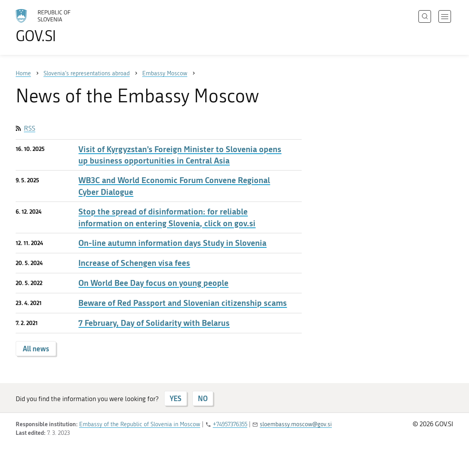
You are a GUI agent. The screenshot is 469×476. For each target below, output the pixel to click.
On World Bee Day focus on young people (153, 283)
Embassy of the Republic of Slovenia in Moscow (140, 424)
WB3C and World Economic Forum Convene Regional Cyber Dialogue (174, 186)
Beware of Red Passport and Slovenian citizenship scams (183, 303)
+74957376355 (230, 424)
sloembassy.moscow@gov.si (296, 424)
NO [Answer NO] (203, 398)
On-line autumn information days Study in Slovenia (172, 243)
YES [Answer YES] (176, 398)
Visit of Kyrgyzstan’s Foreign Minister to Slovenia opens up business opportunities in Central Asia (180, 155)
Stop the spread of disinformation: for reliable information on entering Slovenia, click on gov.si (167, 217)
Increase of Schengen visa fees (134, 263)
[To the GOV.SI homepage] (65, 26)
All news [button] (36, 349)
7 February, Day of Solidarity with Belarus (154, 323)
